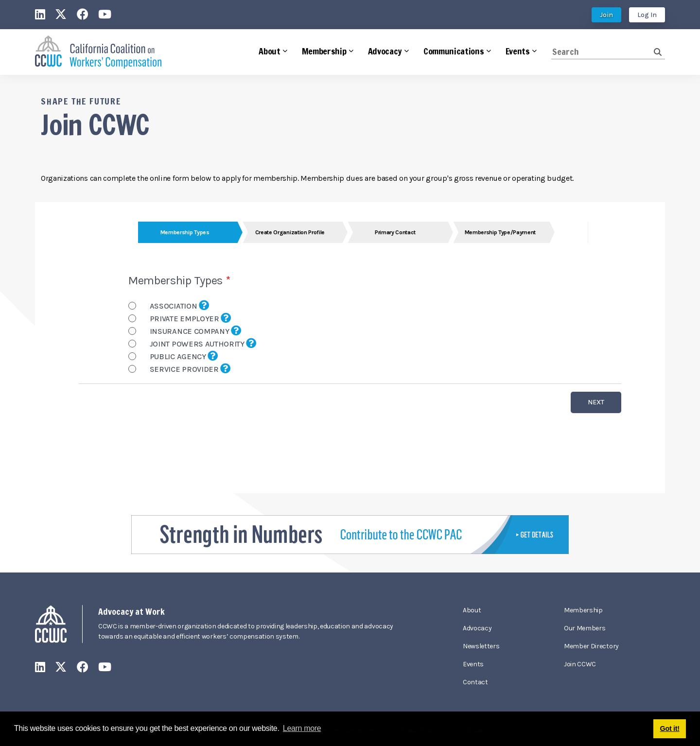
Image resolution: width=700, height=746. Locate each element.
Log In (647, 15)
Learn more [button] (302, 728)
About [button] (269, 51)
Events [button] (518, 51)
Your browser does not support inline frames (350, 348)
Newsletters (481, 646)
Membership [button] (324, 51)
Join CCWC (580, 664)
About (472, 610)
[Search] (603, 52)
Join (606, 15)
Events (473, 664)
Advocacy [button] (385, 51)
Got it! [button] (670, 729)
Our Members (585, 628)
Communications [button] (454, 51)
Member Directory (591, 646)
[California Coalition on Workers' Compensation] (98, 52)
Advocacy (477, 628)
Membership (583, 610)
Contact (475, 682)
